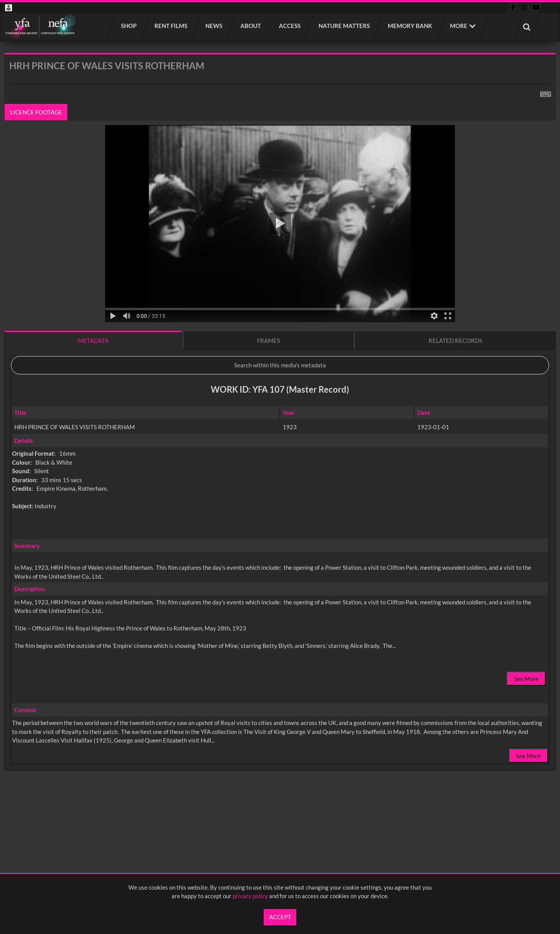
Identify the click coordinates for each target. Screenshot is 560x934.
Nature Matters (345, 26)
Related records (455, 341)
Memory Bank (410, 26)
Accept (280, 917)
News (214, 26)
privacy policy (250, 896)
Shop (129, 26)
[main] (280, 432)
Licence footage (36, 112)
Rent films (171, 26)
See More (526, 679)
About (251, 26)
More (459, 26)
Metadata (93, 341)
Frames (269, 341)
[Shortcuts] (546, 93)
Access (290, 26)
